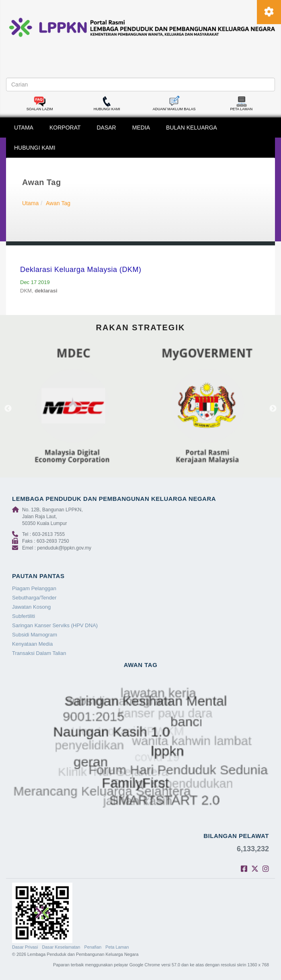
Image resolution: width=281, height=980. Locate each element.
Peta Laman (117, 947)
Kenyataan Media (32, 644)
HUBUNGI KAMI (35, 148)
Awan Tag (58, 203)
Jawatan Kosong (31, 607)
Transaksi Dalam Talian (39, 653)
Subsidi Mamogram (35, 635)
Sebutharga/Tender (34, 598)
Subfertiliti (24, 616)
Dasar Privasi (25, 947)
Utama (30, 203)
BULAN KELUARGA (192, 128)
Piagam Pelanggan (34, 588)
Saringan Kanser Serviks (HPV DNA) (55, 625)
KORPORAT (65, 128)
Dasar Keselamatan (61, 947)
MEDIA (141, 128)
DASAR (107, 128)
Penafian (93, 947)
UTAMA (24, 128)
